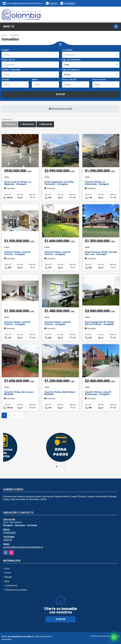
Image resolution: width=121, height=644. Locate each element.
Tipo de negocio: (71, 70)
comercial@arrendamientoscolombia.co (23, 547)
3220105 (53, 3)
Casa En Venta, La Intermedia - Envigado (97, 183)
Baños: (35, 80)
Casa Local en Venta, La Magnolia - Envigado (17, 183)
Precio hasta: (99, 80)
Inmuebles (14, 35)
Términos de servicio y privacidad (105, 636)
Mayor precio (45, 124)
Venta (8, 573)
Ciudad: (5, 50)
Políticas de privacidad (16, 590)
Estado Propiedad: (11, 70)
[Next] (20, 415)
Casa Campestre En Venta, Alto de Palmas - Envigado (100, 323)
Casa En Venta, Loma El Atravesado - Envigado (98, 393)
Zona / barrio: (9, 60)
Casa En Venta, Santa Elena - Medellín (60, 393)
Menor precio (27, 124)
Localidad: (67, 50)
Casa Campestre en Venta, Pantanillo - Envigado (59, 183)
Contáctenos (11, 586)
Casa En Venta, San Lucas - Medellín (19, 393)
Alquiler (9, 577)
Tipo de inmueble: (72, 60)
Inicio (4, 35)
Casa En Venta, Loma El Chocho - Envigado (17, 253)
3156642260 (69, 3)
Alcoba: (6, 80)
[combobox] (30, 55)
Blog (7, 581)
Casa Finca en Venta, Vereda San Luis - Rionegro (101, 253)
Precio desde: (70, 80)
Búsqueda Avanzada (61, 109)
